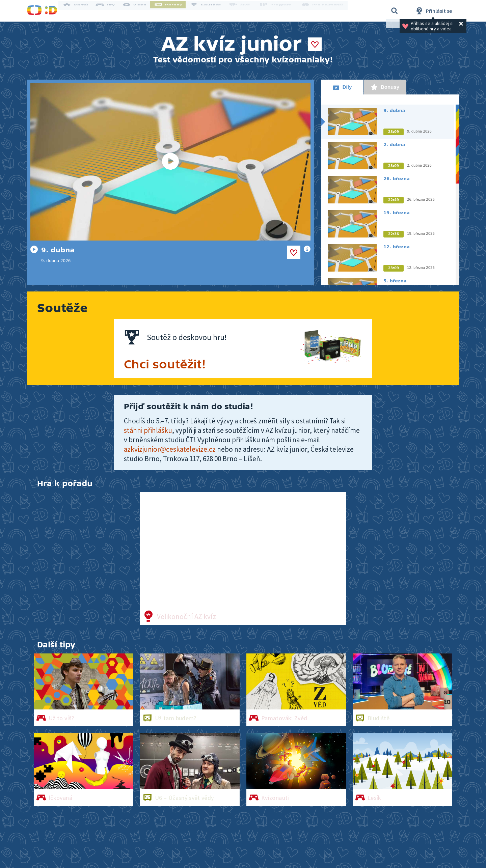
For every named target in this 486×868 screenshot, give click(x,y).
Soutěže (211, 11)
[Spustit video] (170, 162)
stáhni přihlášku (148, 430)
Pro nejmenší (323, 11)
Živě (245, 11)
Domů (81, 11)
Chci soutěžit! (165, 364)
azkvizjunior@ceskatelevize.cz (170, 449)
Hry (111, 11)
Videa (140, 11)
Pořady (174, 11)
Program (279, 11)
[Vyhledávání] (395, 11)
